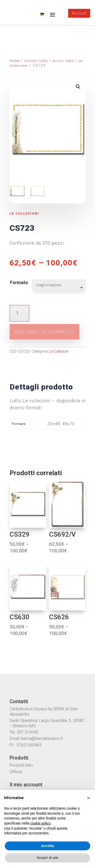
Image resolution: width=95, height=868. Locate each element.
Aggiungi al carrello (44, 332)
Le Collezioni (24, 214)
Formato (19, 282)
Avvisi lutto (63, 61)
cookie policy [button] (40, 823)
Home (15, 61)
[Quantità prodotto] (19, 313)
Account (79, 13)
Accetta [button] (48, 846)
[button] (88, 798)
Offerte (16, 772)
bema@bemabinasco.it (42, 738)
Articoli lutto (36, 61)
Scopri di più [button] (48, 858)
